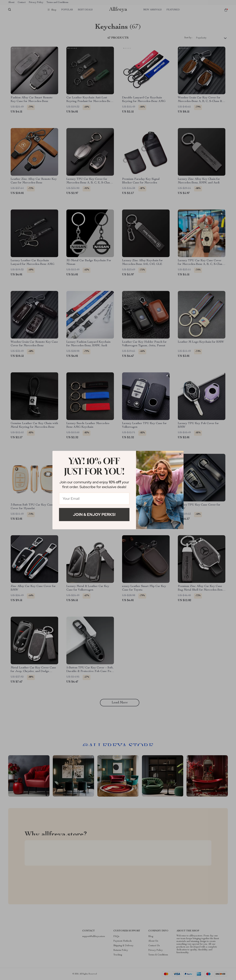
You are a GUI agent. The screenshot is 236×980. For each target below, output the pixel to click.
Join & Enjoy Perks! (94, 514)
